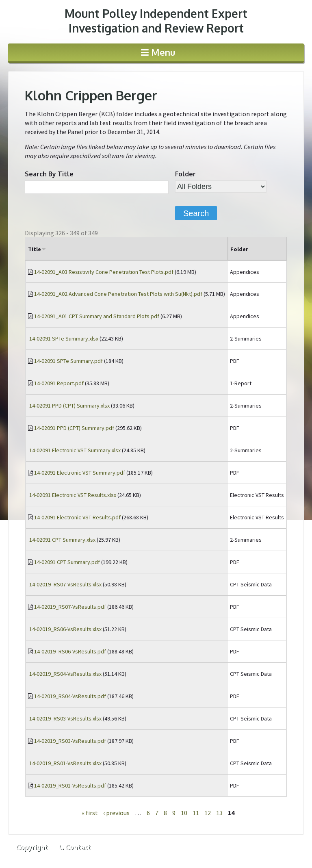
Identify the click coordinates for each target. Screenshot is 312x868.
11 (196, 813)
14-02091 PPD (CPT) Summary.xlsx (69, 406)
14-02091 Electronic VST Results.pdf (77, 517)
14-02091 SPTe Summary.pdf (68, 361)
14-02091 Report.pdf (59, 383)
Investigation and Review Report (156, 21)
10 (184, 813)
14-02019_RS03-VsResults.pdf (70, 741)
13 (219, 813)
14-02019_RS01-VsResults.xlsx (65, 763)
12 (208, 813)
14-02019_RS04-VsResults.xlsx (65, 674)
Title (37, 249)
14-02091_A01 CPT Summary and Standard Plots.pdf (97, 316)
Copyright (32, 847)
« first (90, 813)
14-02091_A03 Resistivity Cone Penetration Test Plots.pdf (104, 272)
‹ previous (116, 813)
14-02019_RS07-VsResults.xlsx (65, 584)
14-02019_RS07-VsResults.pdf (70, 607)
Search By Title (49, 174)
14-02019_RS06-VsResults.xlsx (65, 629)
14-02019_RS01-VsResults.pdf (70, 786)
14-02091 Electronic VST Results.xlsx (73, 495)
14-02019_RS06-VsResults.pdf (70, 651)
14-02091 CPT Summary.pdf (67, 562)
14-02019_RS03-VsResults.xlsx (65, 718)
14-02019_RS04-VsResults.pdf (70, 696)
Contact (75, 847)
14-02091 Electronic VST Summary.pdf (80, 473)
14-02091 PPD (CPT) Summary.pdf (74, 428)
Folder (185, 174)
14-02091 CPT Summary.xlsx (62, 540)
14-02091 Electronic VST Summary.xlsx (75, 450)
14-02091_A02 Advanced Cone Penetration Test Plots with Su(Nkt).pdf (118, 294)
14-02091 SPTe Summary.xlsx (64, 339)
